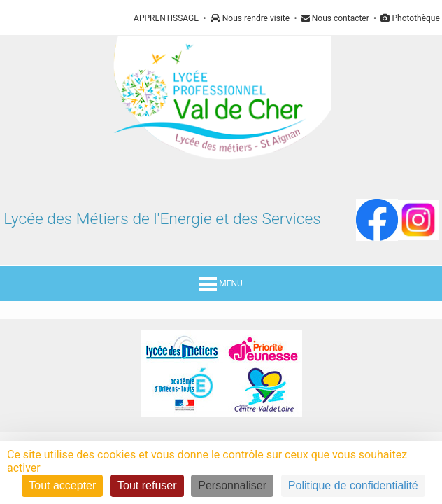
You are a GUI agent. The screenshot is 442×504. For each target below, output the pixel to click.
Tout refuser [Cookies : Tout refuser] (147, 485)
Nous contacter (335, 18)
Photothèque (410, 18)
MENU (221, 283)
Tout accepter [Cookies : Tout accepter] (62, 485)
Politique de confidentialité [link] (353, 485)
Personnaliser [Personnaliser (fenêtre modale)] (232, 485)
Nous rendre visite (250, 18)
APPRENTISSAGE (166, 18)
